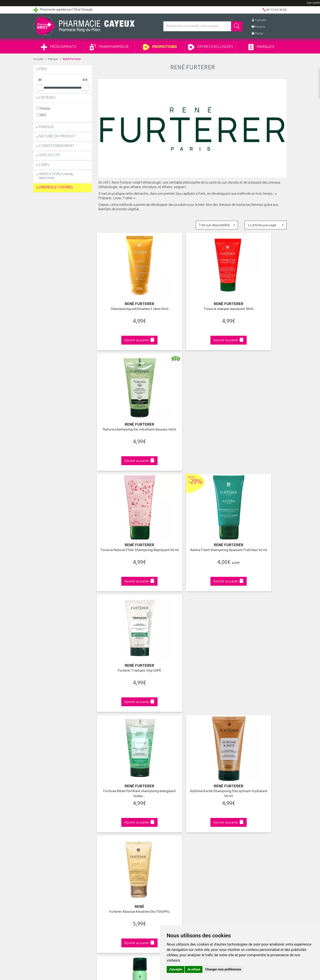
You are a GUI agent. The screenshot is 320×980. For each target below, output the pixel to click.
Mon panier (171, 819)
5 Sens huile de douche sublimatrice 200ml (257, 642)
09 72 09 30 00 (258, 726)
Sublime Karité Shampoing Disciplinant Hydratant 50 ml (193, 529)
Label (44, 165)
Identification (172, 803)
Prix (43, 69)
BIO (41, 115)
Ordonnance (107, 834)
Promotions (160, 47)
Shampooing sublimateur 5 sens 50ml (128, 304)
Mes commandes (176, 814)
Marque (53, 59)
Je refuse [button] (194, 969)
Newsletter (106, 829)
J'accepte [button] (176, 969)
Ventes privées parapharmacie (120, 819)
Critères (47, 98)
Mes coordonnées (176, 809)
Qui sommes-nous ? (48, 803)
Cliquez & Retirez (63, 726)
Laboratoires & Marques (115, 809)
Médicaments (59, 47)
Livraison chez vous (242, 809)
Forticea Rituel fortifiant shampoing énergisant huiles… (128, 529)
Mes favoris (171, 824)
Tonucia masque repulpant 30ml (192, 302)
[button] (217, 225)
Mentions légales (110, 850)
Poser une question (47, 814)
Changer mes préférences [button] (223, 969)
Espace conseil (109, 824)
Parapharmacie (109, 47)
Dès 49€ (128, 728)
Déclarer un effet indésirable (118, 839)
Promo (44, 109)
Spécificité (49, 156)
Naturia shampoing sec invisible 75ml (128, 642)
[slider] (40, 88)
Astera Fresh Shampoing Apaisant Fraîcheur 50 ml (192, 417)
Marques (261, 47)
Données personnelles (115, 855)
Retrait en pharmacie (243, 803)
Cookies (104, 860)
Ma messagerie (174, 829)
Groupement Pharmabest (51, 809)
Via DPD (193, 726)
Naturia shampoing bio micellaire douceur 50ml (257, 304)
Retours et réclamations (50, 824)
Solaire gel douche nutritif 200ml (192, 640)
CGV (102, 845)
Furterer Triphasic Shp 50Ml (257, 414)
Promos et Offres (56, 188)
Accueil (38, 59)
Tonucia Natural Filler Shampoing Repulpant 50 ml (128, 417)
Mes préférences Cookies (116, 865)
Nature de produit (57, 137)
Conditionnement (57, 146)
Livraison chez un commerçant (250, 814)
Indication (57, 176)
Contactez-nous (45, 819)
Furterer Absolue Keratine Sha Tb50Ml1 (258, 529)
